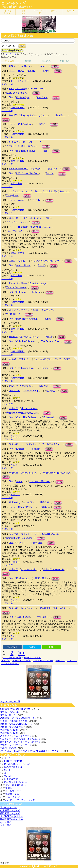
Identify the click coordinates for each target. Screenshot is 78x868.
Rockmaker (22, 578)
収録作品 (43, 386)
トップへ (6, 661)
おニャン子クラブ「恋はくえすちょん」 (20, 739)
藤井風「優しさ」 (9, 715)
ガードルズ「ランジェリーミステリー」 (20, 742)
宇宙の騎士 (36, 543)
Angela (20, 543)
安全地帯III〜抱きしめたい (57, 473)
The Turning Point (25, 368)
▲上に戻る (6, 825)
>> (21, 653)
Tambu (48, 319)
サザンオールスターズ (21, 191)
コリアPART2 (18, 108)
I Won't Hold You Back (28, 173)
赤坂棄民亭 (16, 183)
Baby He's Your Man (27, 319)
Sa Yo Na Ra (24, 66)
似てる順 (10, 61)
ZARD (12, 261)
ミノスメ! (70, 11)
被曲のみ (46, 61)
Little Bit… (60, 115)
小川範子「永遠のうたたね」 (15, 721)
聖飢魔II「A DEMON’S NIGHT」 (16, 724)
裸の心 (9, 788)
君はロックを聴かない (15, 782)
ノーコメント (28, 444)
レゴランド (10, 54)
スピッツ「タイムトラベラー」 (16, 736)
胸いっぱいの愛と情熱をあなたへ (52, 191)
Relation (42, 66)
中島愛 (13, 359)
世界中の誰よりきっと (15, 767)
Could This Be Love (26, 417)
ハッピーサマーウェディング (20, 800)
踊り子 (8, 773)
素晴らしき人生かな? (43, 310)
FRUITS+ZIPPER (13, 761)
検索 (22, 46)
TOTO (12, 71)
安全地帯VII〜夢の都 (54, 570)
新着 (23, 12)
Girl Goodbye (25, 124)
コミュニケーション (17, 222)
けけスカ (9, 770)
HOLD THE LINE (27, 71)
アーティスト (39, 12)
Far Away (36, 169)
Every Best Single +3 (17, 93)
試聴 (55, 66)
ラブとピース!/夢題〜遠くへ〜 (22, 146)
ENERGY (53, 169)
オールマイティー (14, 791)
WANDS (13, 115)
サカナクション (13, 797)
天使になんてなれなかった (34, 115)
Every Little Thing (18, 89)
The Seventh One (50, 341)
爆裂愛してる (12, 794)
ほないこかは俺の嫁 (10, 701)
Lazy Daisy (27, 608)
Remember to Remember (19, 538)
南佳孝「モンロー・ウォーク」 (16, 745)
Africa (21, 200)
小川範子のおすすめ (10, 810)
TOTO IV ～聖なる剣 (40, 481)
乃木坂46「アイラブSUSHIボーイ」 (18, 718)
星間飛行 (23, 359)
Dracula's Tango (31, 391)
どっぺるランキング (43, 661)
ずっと (8, 758)
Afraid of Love (23, 265)
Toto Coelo (15, 390)
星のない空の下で (29, 337)
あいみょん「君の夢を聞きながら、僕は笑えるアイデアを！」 (32, 751)
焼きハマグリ (17, 253)
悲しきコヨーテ (29, 409)
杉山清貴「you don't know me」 (16, 709)
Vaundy (8, 776)
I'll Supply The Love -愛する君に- (35, 227)
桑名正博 (14, 218)
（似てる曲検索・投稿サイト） (17, 7)
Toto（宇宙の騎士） (16, 231)
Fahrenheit (49, 417)
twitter (32, 647)
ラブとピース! (35, 142)
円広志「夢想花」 (9, 748)
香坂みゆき (15, 502)
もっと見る (6, 822)
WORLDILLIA (13, 314)
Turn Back (42, 97)
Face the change (38, 283)
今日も (22, 261)
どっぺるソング (14, 3)
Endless (20, 449)
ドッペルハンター (20, 81)
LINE (52, 647)
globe (12, 66)
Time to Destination (16, 287)
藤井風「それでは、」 (11, 712)
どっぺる (8, 12)
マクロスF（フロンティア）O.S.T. (53, 359)
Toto (11, 97)
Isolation (21, 292)
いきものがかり (17, 142)
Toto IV (49, 173)
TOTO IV (36, 200)
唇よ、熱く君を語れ (16, 785)
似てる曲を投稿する (12, 50)
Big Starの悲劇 (29, 570)
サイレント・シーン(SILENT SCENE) (40, 534)
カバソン (55, 11)
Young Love (12, 195)
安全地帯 (14, 409)
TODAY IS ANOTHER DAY (46, 261)
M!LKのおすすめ (8, 807)
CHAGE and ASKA (19, 169)
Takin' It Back (23, 617)
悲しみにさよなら (51, 444)
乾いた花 (28, 502)
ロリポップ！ (51, 866)
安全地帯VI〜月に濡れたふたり (22, 413)
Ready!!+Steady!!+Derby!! (17, 764)
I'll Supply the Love (26, 151)
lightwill (36, 866)
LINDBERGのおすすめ (11, 816)
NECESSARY (36, 89)
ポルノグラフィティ (19, 310)
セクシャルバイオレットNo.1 (36, 218)
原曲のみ (65, 61)
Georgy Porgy (25, 507)
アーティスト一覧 (22, 661)
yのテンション (29, 473)
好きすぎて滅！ (12, 779)
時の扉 (49, 337)
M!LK (12, 386)
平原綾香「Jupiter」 (10, 730)
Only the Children (25, 341)
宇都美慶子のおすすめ (11, 819)
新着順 (28, 61)
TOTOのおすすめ (33, 658)
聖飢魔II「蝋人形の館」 (12, 727)
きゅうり (15, 436)
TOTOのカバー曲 (12, 658)
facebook (12, 647)
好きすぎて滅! (24, 386)
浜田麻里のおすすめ (10, 813)
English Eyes (23, 97)
